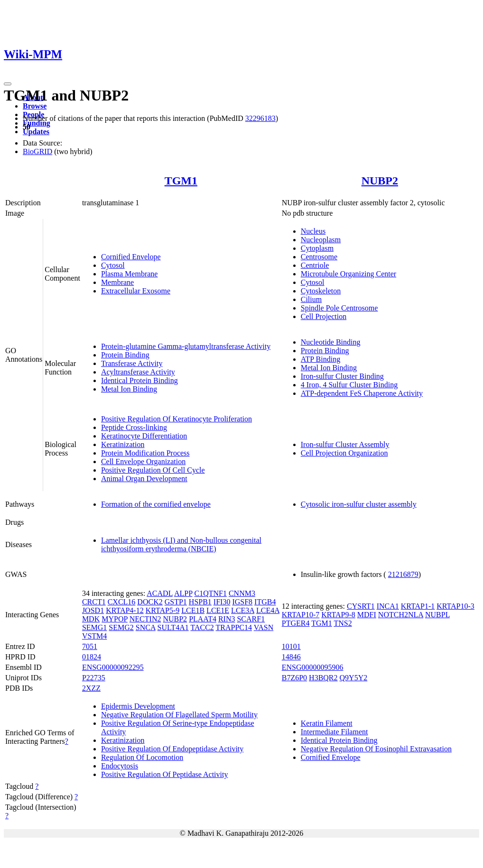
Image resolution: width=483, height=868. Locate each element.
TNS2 (343, 623)
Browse (35, 106)
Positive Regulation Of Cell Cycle (153, 470)
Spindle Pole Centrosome (339, 308)
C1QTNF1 (210, 593)
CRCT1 (94, 602)
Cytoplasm (317, 248)
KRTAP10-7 (301, 615)
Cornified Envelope (131, 257)
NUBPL (437, 615)
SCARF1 (251, 619)
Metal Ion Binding (129, 389)
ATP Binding (320, 359)
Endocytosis (120, 766)
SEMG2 (121, 627)
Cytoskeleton (321, 291)
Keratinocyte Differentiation (144, 436)
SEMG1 (94, 627)
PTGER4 (296, 623)
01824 (92, 657)
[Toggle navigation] (8, 84)
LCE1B (193, 610)
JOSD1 (93, 610)
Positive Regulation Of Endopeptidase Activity (172, 749)
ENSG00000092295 (113, 667)
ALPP (183, 593)
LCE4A (268, 610)
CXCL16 (122, 602)
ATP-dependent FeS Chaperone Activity (362, 393)
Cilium (311, 299)
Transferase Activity (132, 363)
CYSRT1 (361, 606)
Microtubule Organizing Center (348, 274)
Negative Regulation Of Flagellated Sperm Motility (179, 715)
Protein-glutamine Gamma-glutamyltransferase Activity (186, 346)
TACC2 (202, 627)
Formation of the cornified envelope (156, 504)
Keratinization (123, 444)
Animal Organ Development (144, 479)
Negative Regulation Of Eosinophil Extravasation (376, 749)
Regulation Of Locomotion (142, 757)
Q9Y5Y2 (354, 678)
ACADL (160, 593)
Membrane (117, 282)
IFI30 (222, 602)
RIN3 (227, 619)
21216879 (403, 574)
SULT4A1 (173, 627)
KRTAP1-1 (418, 606)
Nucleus (313, 231)
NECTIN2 (145, 619)
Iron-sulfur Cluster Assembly (345, 444)
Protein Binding (125, 355)
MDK (91, 619)
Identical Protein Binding (139, 380)
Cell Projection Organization (344, 453)
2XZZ (91, 688)
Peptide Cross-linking (134, 427)
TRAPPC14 (234, 627)
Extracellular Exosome (136, 291)
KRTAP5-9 (163, 610)
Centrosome (319, 257)
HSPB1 (200, 602)
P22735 (94, 678)
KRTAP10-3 (455, 606)
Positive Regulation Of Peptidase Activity (165, 774)
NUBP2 (380, 181)
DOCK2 (150, 602)
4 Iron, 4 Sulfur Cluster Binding (349, 385)
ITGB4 (265, 602)
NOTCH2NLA (401, 615)
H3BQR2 (323, 678)
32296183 (260, 118)
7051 (90, 646)
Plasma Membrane (130, 274)
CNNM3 (242, 593)
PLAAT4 (203, 619)
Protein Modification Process (145, 453)
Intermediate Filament (334, 732)
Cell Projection (324, 316)
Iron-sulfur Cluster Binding (342, 376)
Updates (36, 132)
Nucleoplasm (321, 240)
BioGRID (37, 151)
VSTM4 (94, 636)
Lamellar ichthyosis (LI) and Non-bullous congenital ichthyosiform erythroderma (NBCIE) (181, 544)
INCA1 (388, 606)
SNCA (146, 627)
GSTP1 (176, 602)
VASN (264, 627)
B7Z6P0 (294, 678)
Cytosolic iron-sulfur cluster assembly (359, 504)
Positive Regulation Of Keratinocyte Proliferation (176, 419)
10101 (291, 646)
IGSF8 (242, 602)
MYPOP (115, 619)
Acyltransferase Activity (138, 372)
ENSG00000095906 (313, 667)
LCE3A (243, 610)
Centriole (315, 265)
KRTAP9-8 (338, 615)
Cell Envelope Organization (143, 461)
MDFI (367, 615)
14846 (291, 657)
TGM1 (181, 181)
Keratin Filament (327, 723)
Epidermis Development (138, 706)
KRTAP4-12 (125, 610)
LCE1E (218, 610)
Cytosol (113, 265)
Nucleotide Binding (331, 342)
